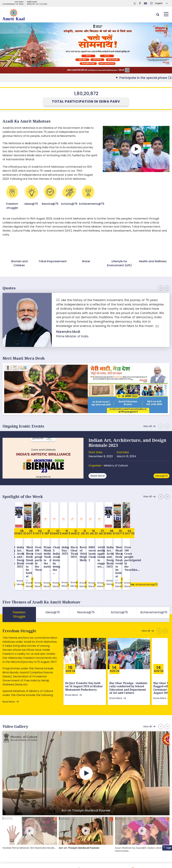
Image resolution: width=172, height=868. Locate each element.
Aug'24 (71, 643)
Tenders (49, 859)
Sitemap (7, 859)
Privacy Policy (64, 859)
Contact (79, 859)
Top (167, 848)
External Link (86, 48)
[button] (165, 48)
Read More (98, 476)
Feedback (21, 859)
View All (147, 426)
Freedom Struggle (19, 603)
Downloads (35, 859)
